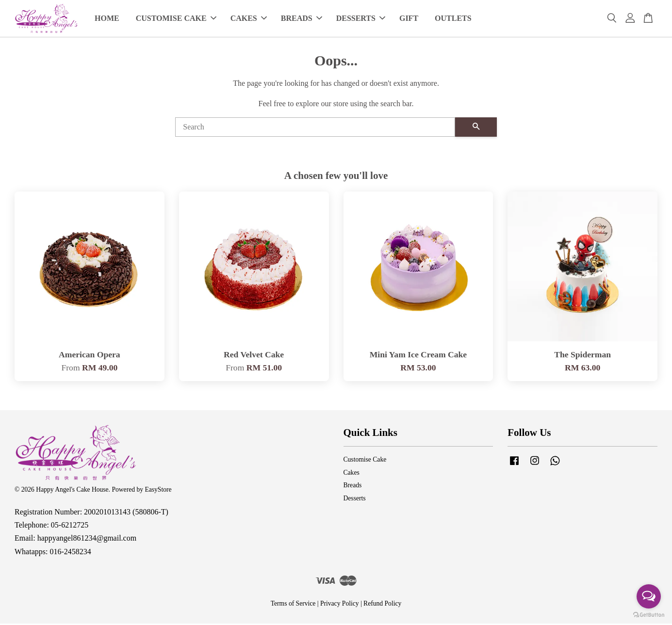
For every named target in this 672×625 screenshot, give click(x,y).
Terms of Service (293, 605)
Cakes (352, 474)
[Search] (315, 128)
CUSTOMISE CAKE (176, 19)
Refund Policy (382, 605)
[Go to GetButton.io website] (649, 615)
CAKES (249, 19)
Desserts (355, 500)
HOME (107, 19)
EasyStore (158, 491)
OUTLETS (453, 19)
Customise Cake (365, 461)
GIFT (409, 19)
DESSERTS (361, 19)
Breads (353, 487)
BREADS (302, 19)
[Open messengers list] (649, 596)
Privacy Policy (340, 605)
